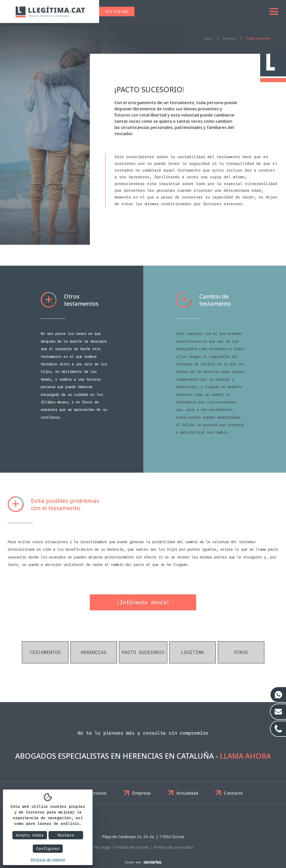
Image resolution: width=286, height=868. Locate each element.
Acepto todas (30, 835)
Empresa (141, 793)
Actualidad (187, 793)
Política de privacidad (173, 847)
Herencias (94, 652)
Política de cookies (132, 847)
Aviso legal (100, 847)
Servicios (97, 793)
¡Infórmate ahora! (143, 602)
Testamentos (45, 652)
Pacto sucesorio (259, 38)
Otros (241, 652)
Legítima (193, 652)
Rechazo (66, 835)
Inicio (208, 38)
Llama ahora (245, 756)
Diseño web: (143, 862)
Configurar (48, 849)
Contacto (233, 793)
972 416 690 (117, 11)
